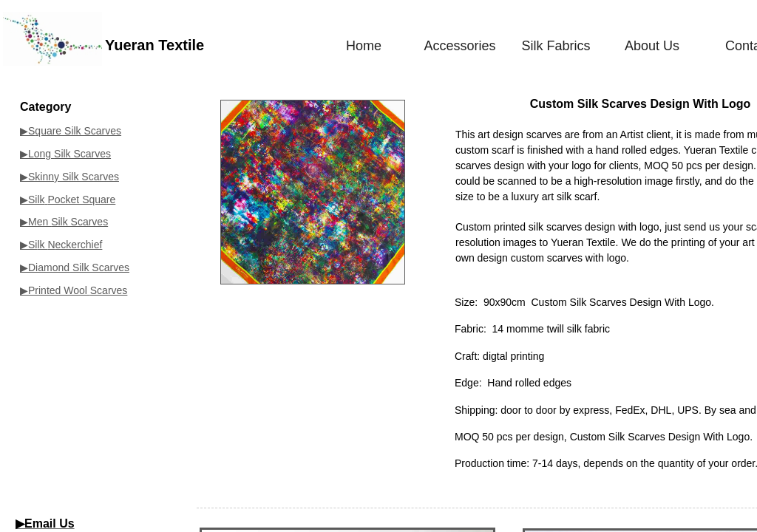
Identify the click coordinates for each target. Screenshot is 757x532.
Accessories (459, 46)
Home (364, 46)
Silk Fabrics (556, 46)
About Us (652, 46)
